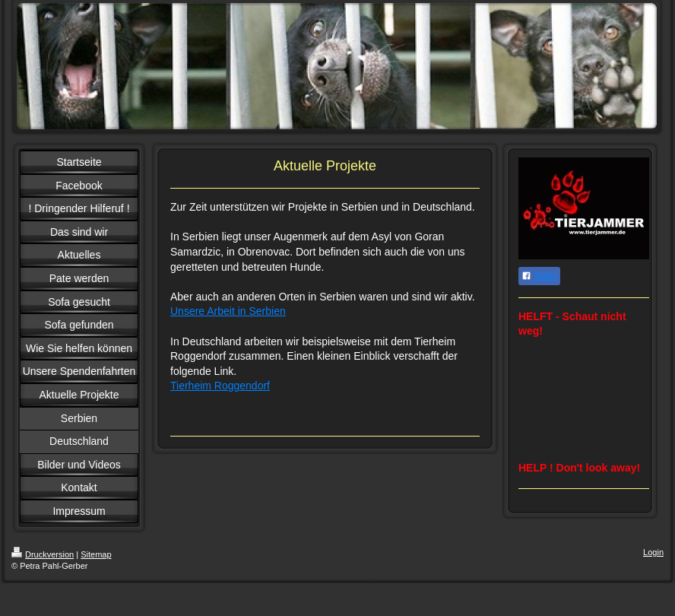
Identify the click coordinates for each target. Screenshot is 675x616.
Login (653, 552)
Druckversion (43, 554)
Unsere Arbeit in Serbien (228, 311)
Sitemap (96, 554)
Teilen (539, 276)
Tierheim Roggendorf (220, 386)
